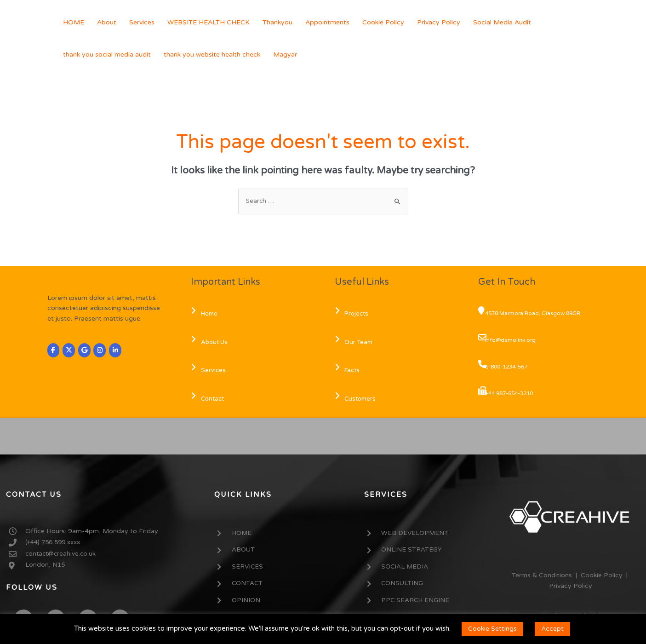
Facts (349, 371)
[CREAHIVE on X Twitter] (69, 351)
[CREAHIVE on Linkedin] (118, 351)
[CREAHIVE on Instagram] (102, 351)
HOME (74, 22)
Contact (209, 399)
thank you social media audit (107, 55)
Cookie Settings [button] (492, 629)
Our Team (356, 342)
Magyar (285, 55)
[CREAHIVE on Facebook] (54, 351)
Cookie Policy (383, 22)
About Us (211, 342)
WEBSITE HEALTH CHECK (209, 22)
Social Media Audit (502, 22)
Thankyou (277, 22)
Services (142, 22)
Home (206, 314)
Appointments (327, 22)
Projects (354, 314)
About (107, 22)
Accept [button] (552, 629)
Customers (357, 399)
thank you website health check (212, 55)
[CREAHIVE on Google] (86, 351)
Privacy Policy (439, 22)
